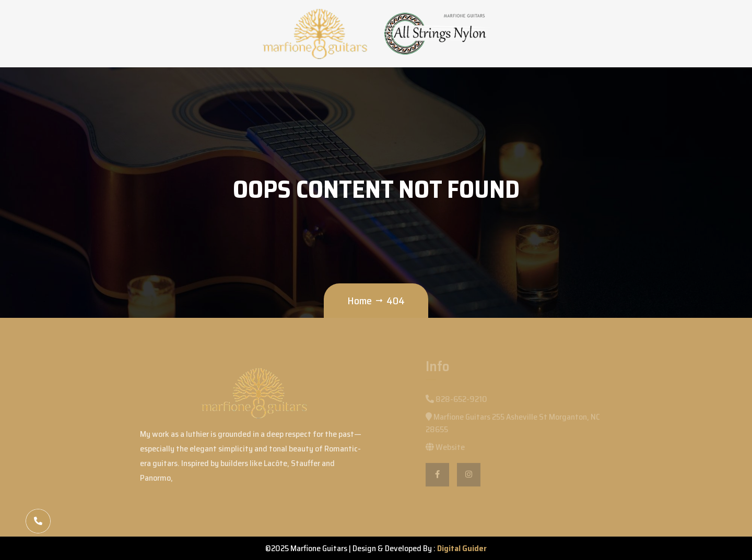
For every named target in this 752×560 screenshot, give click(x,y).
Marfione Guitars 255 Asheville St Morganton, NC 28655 (513, 425)
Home (360, 301)
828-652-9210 (456, 401)
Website (445, 449)
